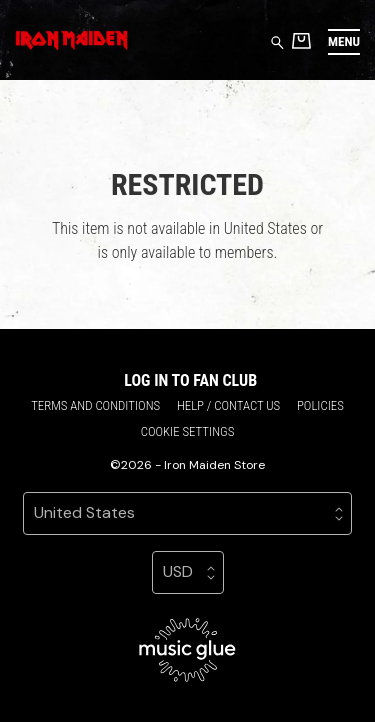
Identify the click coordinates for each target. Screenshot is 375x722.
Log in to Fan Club (190, 380)
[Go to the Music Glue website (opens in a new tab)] (187, 650)
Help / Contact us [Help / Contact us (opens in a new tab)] (228, 405)
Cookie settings (188, 431)
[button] (344, 41)
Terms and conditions (95, 405)
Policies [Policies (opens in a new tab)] (320, 405)
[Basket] (301, 40)
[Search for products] (277, 41)
